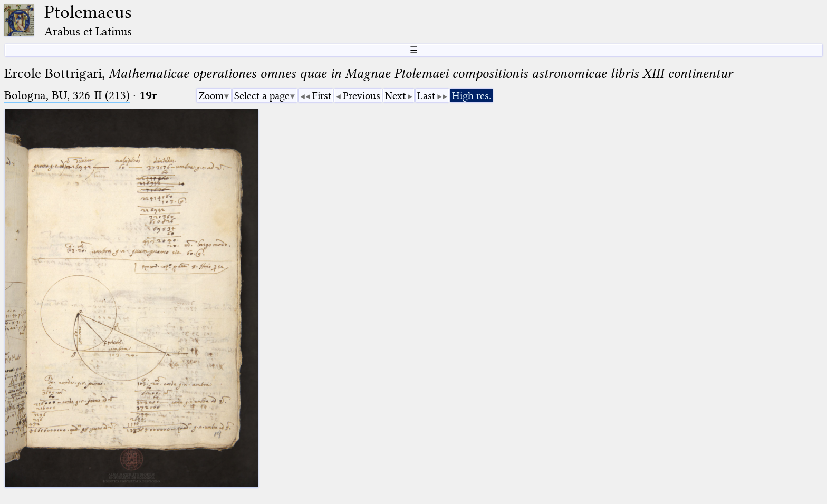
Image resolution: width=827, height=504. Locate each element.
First (322, 96)
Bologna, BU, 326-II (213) (67, 95)
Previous (362, 96)
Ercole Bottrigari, (368, 74)
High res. (472, 96)
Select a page (262, 96)
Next (395, 96)
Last (426, 96)
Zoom (211, 96)
